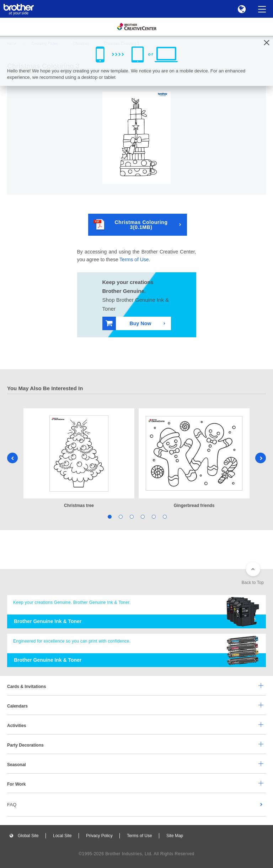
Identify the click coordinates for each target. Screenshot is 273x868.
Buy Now (129, 323)
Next (261, 458)
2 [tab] (120, 516)
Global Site (28, 836)
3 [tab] (131, 516)
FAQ (12, 805)
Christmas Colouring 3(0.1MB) (131, 225)
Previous (12, 458)
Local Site (62, 836)
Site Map (175, 836)
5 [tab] (153, 516)
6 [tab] (164, 516)
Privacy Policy (99, 836)
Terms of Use (134, 260)
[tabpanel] (79, 459)
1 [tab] (109, 516)
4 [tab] (142, 516)
